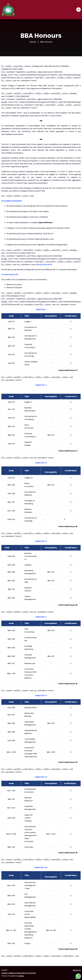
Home (33, 42)
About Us (77, 970)
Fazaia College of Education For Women (19, 973)
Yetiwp (21, 976)
